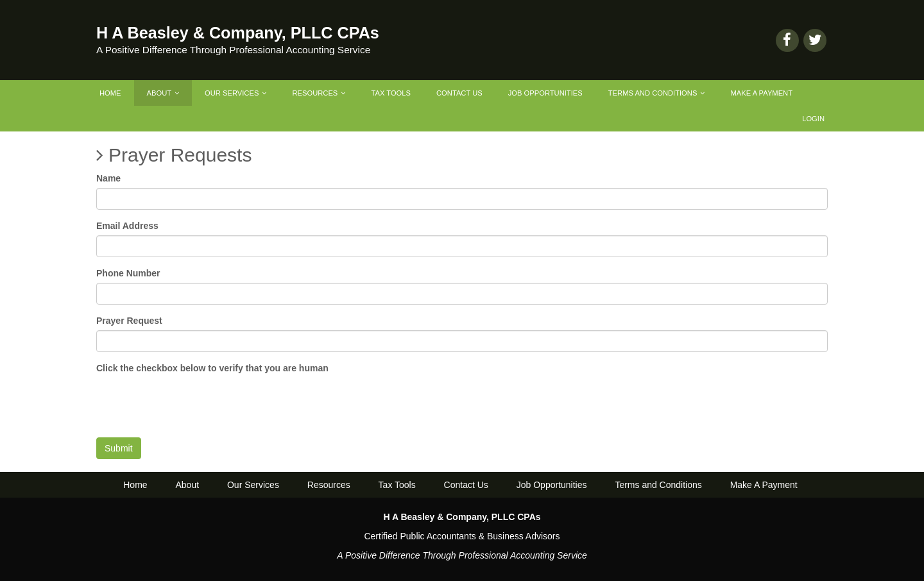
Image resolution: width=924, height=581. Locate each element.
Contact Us (459, 93)
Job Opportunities (545, 93)
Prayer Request (129, 321)
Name (108, 178)
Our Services (235, 93)
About (163, 93)
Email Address (127, 226)
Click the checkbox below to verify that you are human (212, 368)
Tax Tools (391, 93)
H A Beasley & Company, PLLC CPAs (238, 33)
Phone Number (128, 273)
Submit (119, 448)
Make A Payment (761, 93)
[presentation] (194, 403)
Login (813, 119)
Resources (319, 93)
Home (110, 93)
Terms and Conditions (657, 93)
